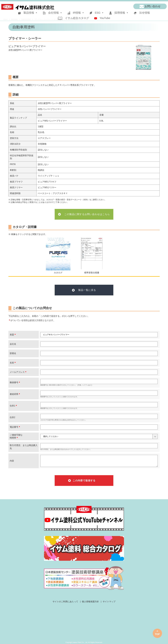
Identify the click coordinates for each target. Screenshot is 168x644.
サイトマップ (109, 602)
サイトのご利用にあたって (65, 602)
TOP (157, 634)
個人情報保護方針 (90, 602)
